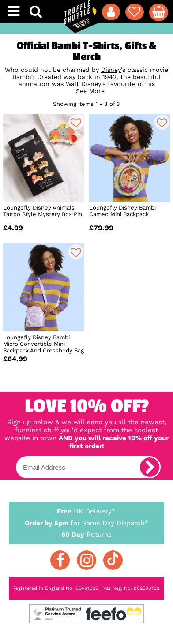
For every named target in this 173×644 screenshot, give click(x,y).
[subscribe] (150, 467)
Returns (87, 534)
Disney (111, 70)
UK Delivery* (87, 511)
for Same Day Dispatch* (87, 522)
